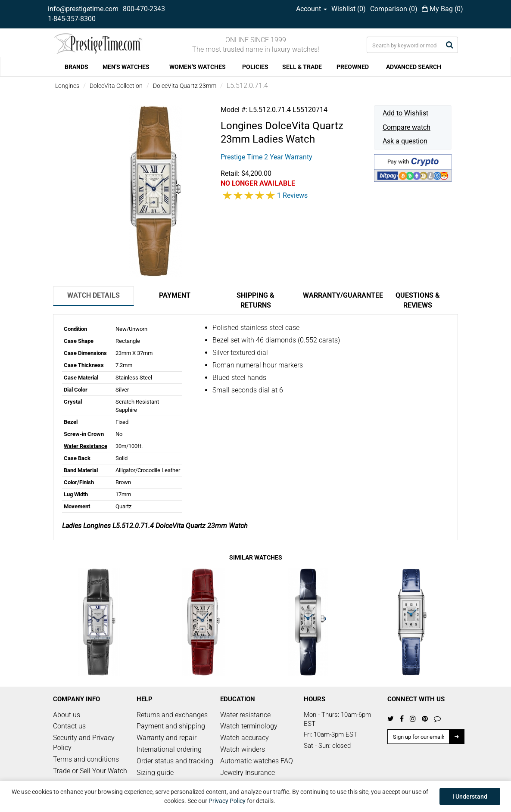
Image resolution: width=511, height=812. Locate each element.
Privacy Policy (227, 801)
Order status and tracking (175, 761)
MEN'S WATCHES (126, 67)
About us (67, 715)
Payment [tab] (175, 295)
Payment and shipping (171, 726)
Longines (67, 86)
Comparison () (394, 9)
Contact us (69, 726)
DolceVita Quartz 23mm (185, 86)
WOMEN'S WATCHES (198, 67)
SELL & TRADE (302, 67)
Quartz (123, 506)
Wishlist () (349, 9)
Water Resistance (86, 446)
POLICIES (255, 67)
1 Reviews (292, 195)
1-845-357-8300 (72, 19)
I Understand (470, 796)
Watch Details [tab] (93, 295)
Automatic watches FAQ (257, 761)
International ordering (169, 749)
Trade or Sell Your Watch (90, 771)
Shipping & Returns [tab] (255, 300)
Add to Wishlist (405, 113)
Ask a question (405, 141)
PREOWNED (353, 67)
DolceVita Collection (116, 86)
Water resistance (245, 715)
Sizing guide (155, 773)
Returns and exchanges (172, 715)
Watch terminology (249, 726)
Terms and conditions (86, 759)
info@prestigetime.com (83, 9)
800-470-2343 (144, 9)
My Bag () (442, 9)
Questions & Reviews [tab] (418, 300)
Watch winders (243, 749)
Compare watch (407, 127)
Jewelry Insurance (248, 773)
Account (312, 9)
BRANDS (76, 67)
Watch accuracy (245, 738)
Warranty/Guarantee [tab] (340, 295)
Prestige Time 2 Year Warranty (266, 157)
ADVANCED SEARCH (414, 67)
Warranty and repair (167, 738)
